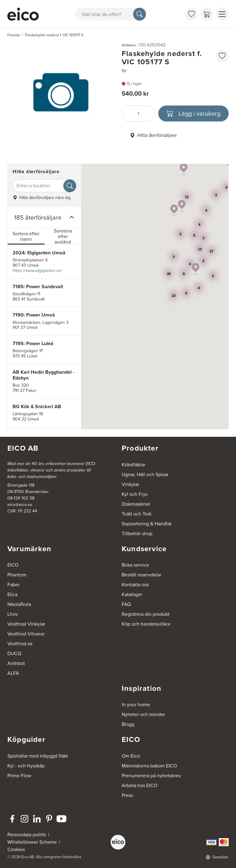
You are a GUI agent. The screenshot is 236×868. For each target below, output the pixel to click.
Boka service (135, 565)
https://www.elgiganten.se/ (37, 271)
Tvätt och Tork (137, 514)
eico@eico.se (20, 505)
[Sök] (140, 14)
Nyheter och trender (143, 714)
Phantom (17, 575)
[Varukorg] (207, 14)
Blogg (128, 724)
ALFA (13, 673)
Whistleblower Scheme (32, 842)
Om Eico (131, 756)
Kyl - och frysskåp (26, 766)
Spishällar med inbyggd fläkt (38, 756)
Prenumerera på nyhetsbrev (151, 776)
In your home (136, 705)
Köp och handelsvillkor (146, 624)
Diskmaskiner (136, 504)
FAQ (126, 604)
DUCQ (14, 653)
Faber (14, 585)
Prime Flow (19, 776)
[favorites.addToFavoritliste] (222, 56)
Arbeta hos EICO (140, 785)
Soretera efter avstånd (63, 237)
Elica (12, 594)
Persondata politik (27, 835)
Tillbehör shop (137, 534)
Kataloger (132, 594)
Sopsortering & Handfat (147, 524)
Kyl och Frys (135, 494)
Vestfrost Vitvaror (26, 634)
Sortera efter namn (26, 236)
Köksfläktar (134, 465)
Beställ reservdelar (142, 575)
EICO (13, 565)
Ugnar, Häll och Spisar (145, 474)
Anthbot (16, 663)
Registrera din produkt (146, 614)
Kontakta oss (135, 585)
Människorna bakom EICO (149, 766)
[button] (182, 206)
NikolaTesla (19, 604)
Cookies (16, 849)
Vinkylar (130, 484)
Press (127, 795)
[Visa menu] (222, 14)
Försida (14, 35)
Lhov (13, 614)
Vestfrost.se (20, 644)
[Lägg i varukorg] (194, 113)
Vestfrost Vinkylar (26, 624)
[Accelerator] (23, 14)
